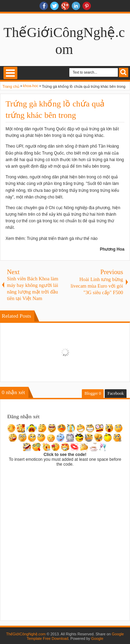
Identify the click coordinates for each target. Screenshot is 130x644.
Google (97, 638)
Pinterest (87, 6)
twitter (54, 6)
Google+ (65, 6)
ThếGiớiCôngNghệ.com (26, 634)
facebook (44, 6)
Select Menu (10, 73)
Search (124, 72)
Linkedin (76, 6)
